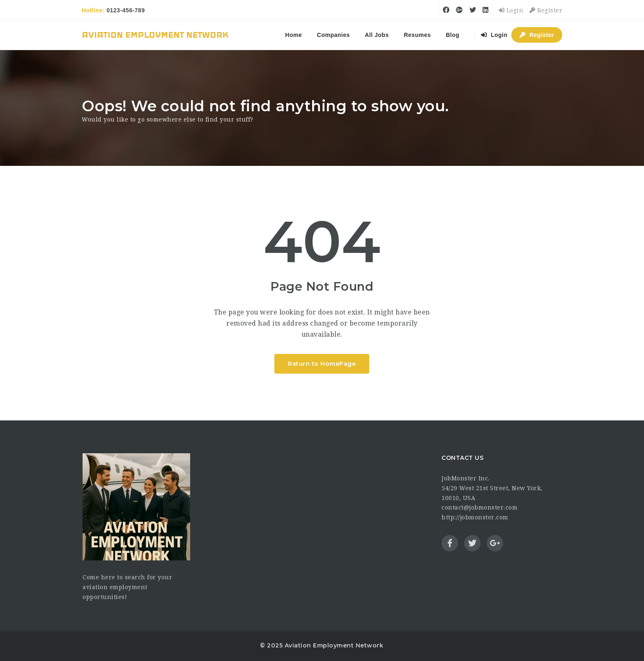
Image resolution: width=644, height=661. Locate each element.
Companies (333, 35)
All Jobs (377, 35)
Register (546, 10)
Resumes (417, 35)
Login (511, 10)
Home (293, 35)
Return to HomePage (322, 364)
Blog (452, 35)
